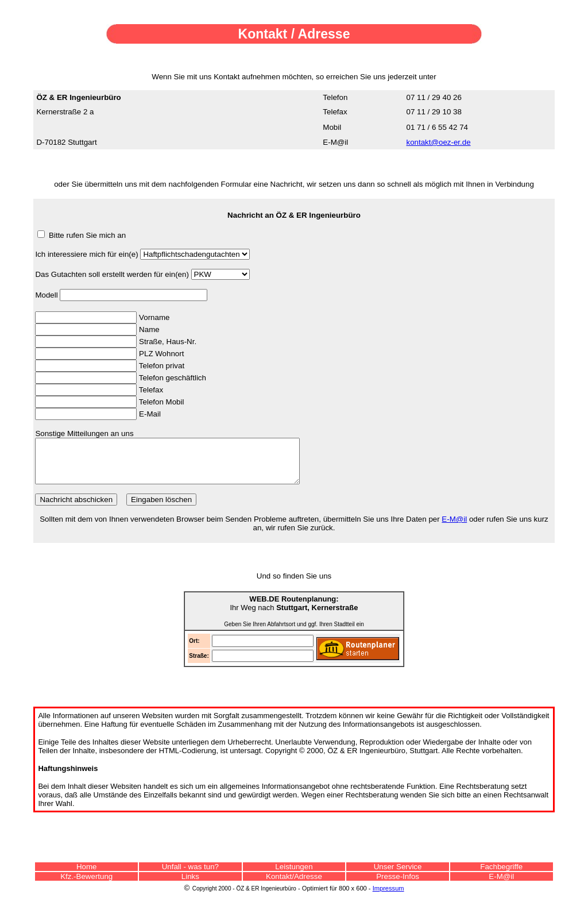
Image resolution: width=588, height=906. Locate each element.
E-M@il (454, 528)
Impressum (388, 897)
